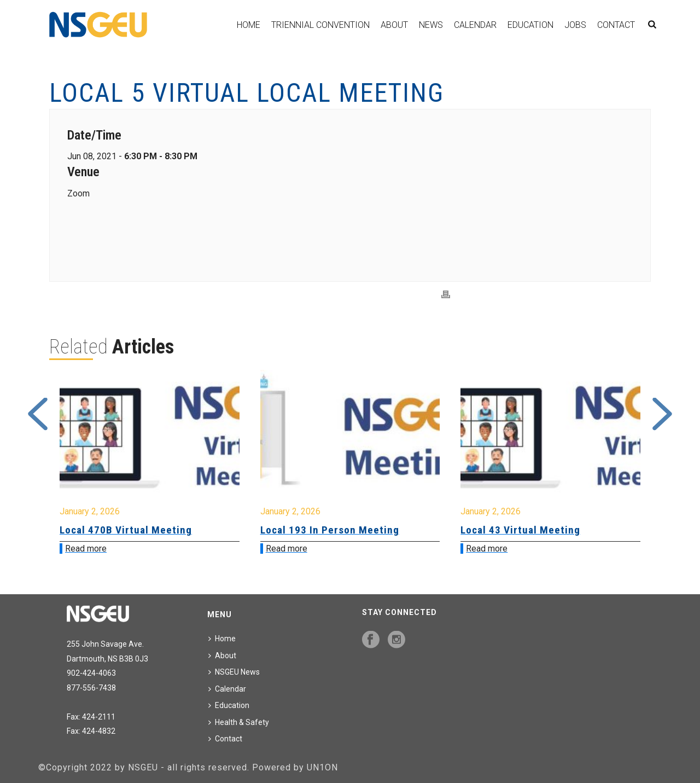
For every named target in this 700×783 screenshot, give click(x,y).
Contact (616, 25)
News (431, 25)
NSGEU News (234, 672)
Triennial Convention (320, 25)
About (394, 25)
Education (530, 25)
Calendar (475, 25)
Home (249, 25)
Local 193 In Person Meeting (330, 530)
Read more (86, 549)
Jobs (575, 25)
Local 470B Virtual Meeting (126, 530)
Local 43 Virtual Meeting (520, 530)
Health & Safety (239, 722)
